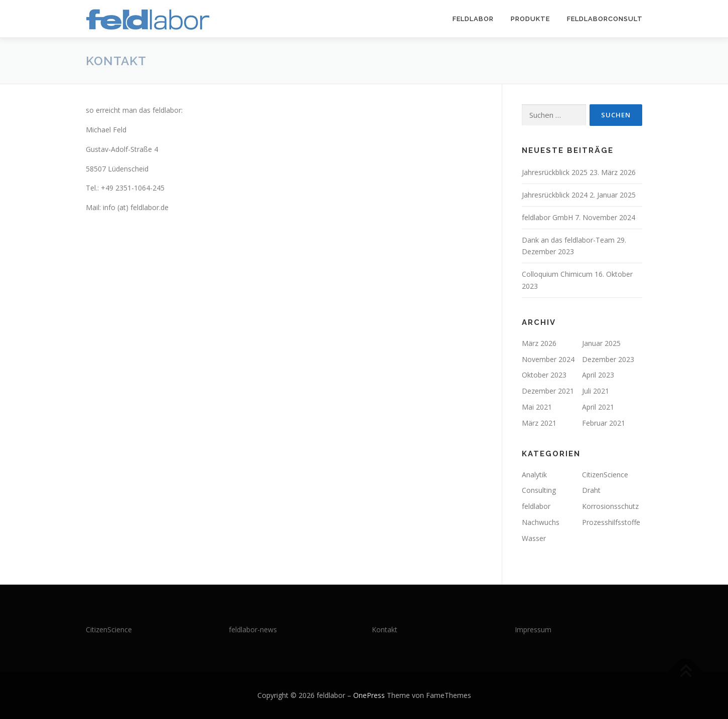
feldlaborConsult (605, 19)
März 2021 (539, 423)
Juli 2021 (596, 391)
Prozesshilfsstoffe (611, 522)
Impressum (533, 630)
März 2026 (539, 343)
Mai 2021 (537, 407)
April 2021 (598, 407)
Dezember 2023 (608, 359)
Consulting (539, 490)
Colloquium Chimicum (557, 274)
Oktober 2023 (544, 375)
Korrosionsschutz (610, 506)
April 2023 (598, 375)
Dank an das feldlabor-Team (568, 240)
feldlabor (473, 19)
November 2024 (548, 359)
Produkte (530, 19)
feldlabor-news (253, 630)
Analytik (534, 475)
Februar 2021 (604, 423)
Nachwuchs (541, 522)
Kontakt (385, 630)
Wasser (534, 538)
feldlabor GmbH (547, 217)
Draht (591, 490)
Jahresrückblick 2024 (555, 195)
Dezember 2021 (548, 391)
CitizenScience (605, 475)
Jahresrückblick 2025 (555, 172)
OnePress (369, 695)
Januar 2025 (601, 343)
